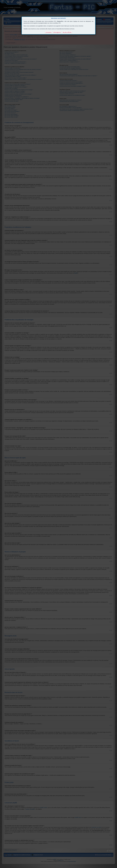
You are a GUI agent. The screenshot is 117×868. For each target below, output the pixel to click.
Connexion (48, 32)
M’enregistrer (57, 32)
